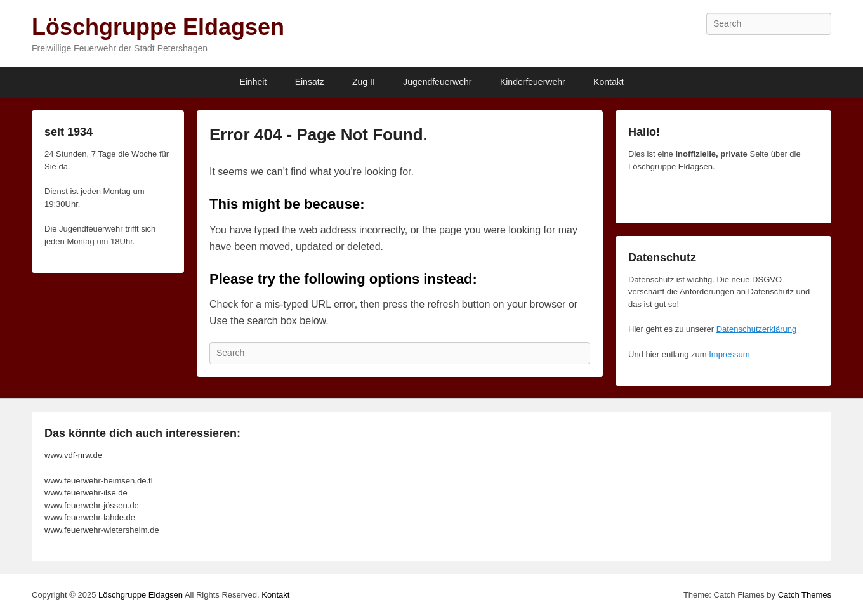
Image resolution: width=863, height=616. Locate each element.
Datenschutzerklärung (756, 329)
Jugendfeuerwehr (437, 82)
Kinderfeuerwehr (533, 82)
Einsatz (310, 82)
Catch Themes (805, 595)
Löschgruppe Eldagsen (158, 27)
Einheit (253, 82)
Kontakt (608, 82)
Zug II (364, 82)
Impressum (729, 354)
